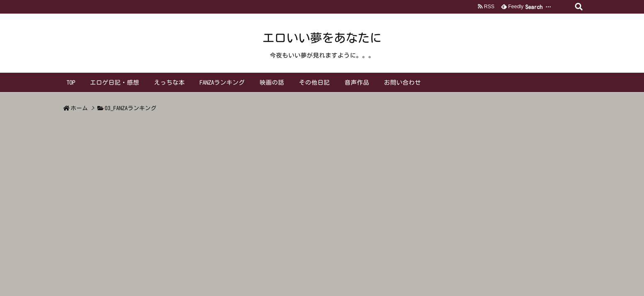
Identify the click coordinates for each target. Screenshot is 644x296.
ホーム (79, 108)
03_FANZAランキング (131, 108)
